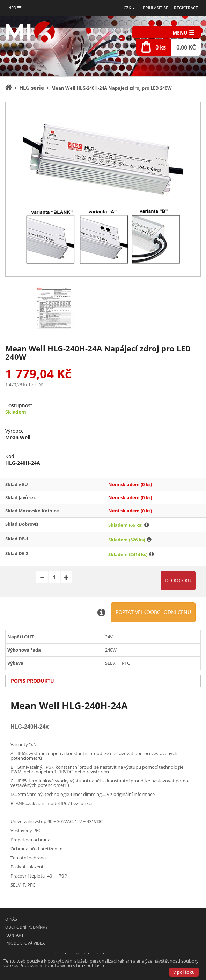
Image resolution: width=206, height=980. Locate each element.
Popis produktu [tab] (32, 681)
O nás (11, 919)
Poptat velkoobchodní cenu (153, 612)
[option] (103, 189)
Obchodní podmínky (26, 927)
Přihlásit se (156, 8)
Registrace (186, 8)
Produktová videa (25, 943)
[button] (129, 8)
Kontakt (14, 935)
